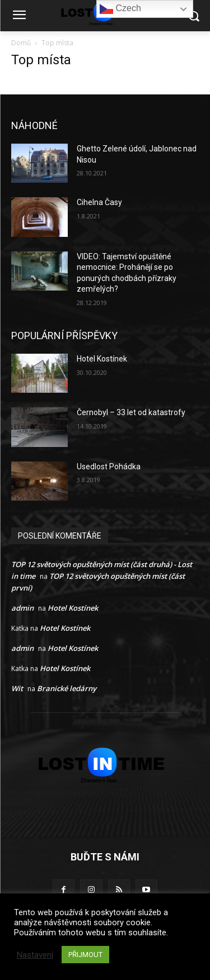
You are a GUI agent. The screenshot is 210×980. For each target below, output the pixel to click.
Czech (120, 9)
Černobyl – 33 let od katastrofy (131, 412)
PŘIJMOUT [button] (85, 955)
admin (22, 608)
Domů (21, 43)
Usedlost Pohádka (109, 467)
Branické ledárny (67, 688)
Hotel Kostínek (102, 359)
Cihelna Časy (99, 202)
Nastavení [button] (35, 955)
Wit (17, 688)
